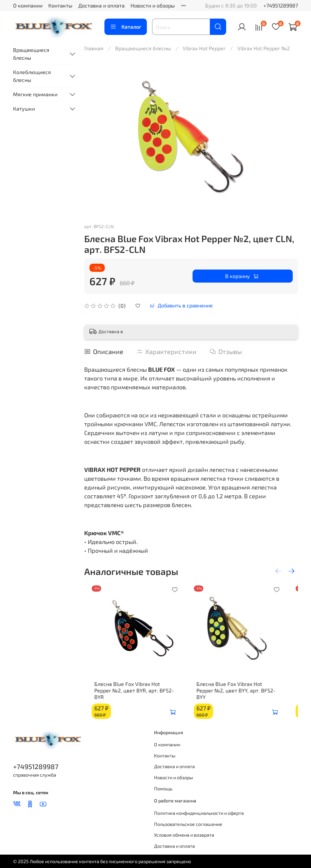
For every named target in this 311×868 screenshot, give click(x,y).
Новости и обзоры (153, 5)
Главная (94, 48)
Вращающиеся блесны (143, 48)
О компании (28, 5)
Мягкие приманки (35, 94)
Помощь (163, 789)
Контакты (60, 5)
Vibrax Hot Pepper (204, 48)
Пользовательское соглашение (188, 824)
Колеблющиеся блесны (32, 76)
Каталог (126, 27)
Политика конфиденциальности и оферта (199, 813)
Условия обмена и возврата (184, 835)
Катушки (24, 108)
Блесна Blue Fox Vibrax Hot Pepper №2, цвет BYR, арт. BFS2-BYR (131, 697)
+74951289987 (281, 5)
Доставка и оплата (101, 5)
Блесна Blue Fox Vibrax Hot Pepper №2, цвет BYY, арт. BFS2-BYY (243, 697)
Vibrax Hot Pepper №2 (264, 48)
